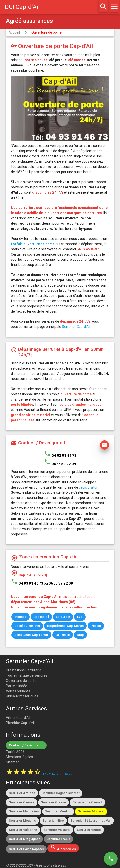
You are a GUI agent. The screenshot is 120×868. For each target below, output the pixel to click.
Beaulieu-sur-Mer (27, 626)
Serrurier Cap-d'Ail (76, 327)
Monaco (20, 617)
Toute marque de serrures (27, 675)
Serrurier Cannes (22, 802)
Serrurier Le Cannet (87, 802)
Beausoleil (41, 617)
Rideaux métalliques (22, 696)
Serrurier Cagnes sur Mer (61, 793)
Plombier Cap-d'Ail (20, 723)
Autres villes (63, 848)
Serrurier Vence (89, 830)
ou (59, 583)
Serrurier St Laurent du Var (91, 821)
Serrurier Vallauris (57, 830)
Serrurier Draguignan (24, 839)
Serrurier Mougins (22, 821)
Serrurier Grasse (53, 802)
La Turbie (63, 617)
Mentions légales (19, 757)
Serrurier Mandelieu (24, 811)
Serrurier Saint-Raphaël (26, 849)
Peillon (96, 626)
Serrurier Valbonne (23, 830)
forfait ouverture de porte (33, 244)
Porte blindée (17, 686)
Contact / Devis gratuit (26, 745)
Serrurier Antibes (22, 793)
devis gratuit (89, 487)
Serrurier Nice (53, 821)
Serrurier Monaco (91, 811)
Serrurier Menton (58, 811)
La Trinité (63, 635)
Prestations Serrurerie (24, 670)
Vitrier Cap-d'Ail (18, 718)
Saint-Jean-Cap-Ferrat (31, 635)
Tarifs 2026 (15, 752)
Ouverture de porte (46, 32)
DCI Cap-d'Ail (22, 7)
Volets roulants (18, 691)
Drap (80, 635)
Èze (80, 617)
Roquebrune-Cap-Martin (65, 626)
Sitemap (13, 762)
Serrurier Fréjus (58, 839)
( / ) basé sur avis (58, 774)
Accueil (14, 32)
